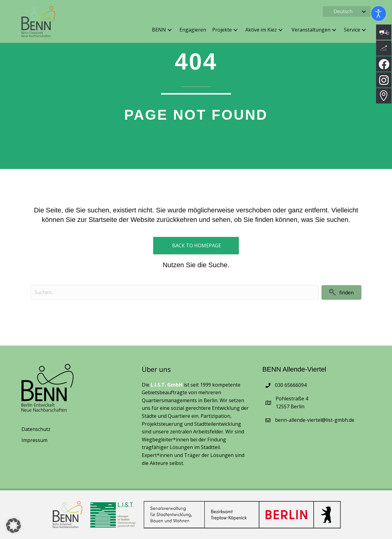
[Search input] (175, 292)
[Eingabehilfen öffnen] (379, 13)
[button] (364, 11)
